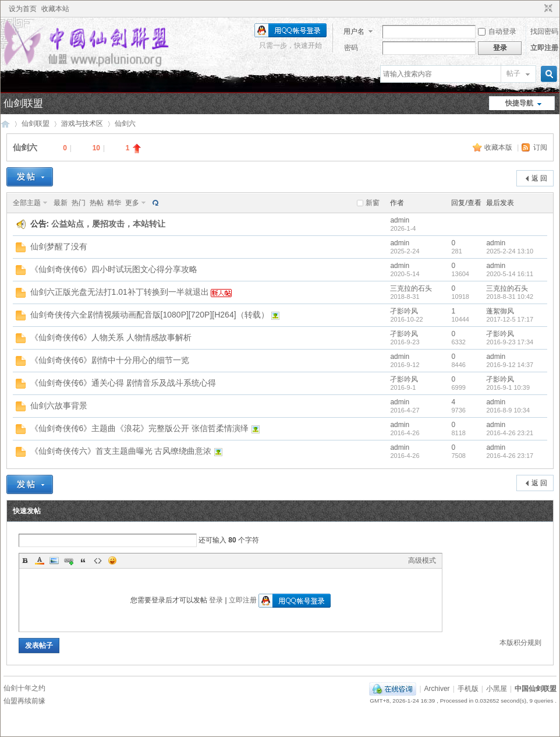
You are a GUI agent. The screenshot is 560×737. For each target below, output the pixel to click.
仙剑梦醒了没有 (59, 246)
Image (54, 560)
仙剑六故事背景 (59, 405)
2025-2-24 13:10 (510, 251)
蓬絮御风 (500, 311)
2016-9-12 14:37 (510, 365)
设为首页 (23, 9)
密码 (351, 48)
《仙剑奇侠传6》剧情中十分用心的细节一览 (110, 360)
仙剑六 (125, 124)
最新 (61, 203)
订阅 (540, 147)
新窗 (373, 203)
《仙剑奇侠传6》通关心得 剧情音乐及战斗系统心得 (123, 383)
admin (400, 220)
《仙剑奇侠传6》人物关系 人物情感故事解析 (111, 337)
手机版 (468, 689)
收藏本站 (55, 9)
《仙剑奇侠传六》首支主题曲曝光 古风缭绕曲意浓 (121, 451)
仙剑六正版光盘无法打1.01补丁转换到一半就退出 (120, 292)
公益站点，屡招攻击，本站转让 (108, 224)
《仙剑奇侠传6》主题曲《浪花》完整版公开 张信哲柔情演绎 (140, 428)
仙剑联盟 (23, 103)
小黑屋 (497, 689)
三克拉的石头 (411, 288)
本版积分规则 (520, 643)
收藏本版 (499, 147)
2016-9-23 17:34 (510, 342)
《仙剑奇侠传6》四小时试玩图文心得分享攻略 (114, 269)
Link (69, 560)
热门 (79, 203)
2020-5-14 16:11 (510, 274)
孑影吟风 (404, 311)
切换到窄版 (547, 9)
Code (98, 560)
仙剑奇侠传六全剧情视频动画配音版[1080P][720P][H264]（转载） (150, 315)
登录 (216, 600)
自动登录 (497, 31)
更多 (132, 203)
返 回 (539, 178)
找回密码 (544, 31)
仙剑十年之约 (24, 688)
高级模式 (422, 560)
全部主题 (27, 203)
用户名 (354, 31)
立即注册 (544, 48)
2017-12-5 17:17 (510, 319)
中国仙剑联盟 (5, 124)
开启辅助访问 (537, 9)
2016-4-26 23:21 (510, 433)
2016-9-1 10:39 (508, 387)
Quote (83, 560)
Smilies (112, 560)
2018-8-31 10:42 (510, 297)
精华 (114, 203)
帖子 (513, 73)
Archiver (437, 689)
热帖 (97, 203)
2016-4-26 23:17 (510, 456)
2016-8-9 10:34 (508, 410)
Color (40, 560)
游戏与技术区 (82, 124)
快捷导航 (519, 103)
